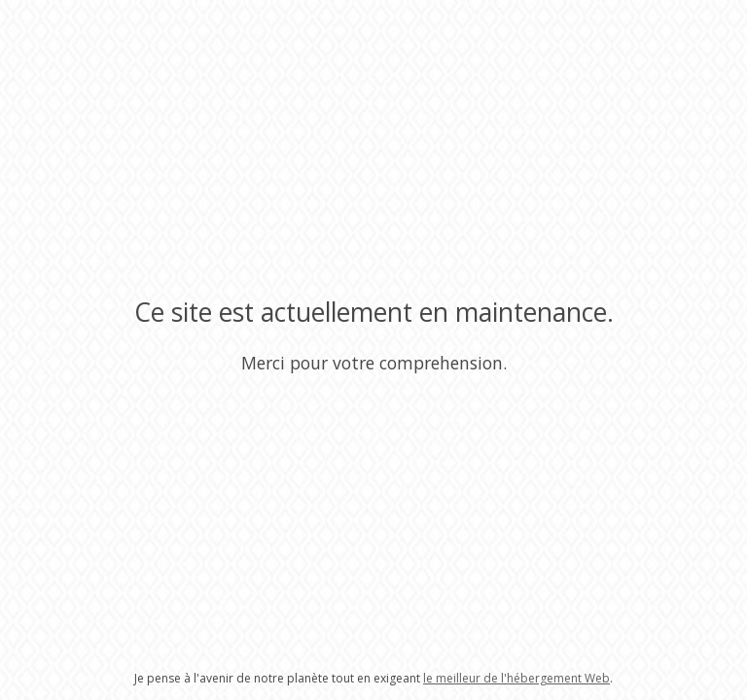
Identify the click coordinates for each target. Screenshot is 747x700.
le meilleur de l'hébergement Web (516, 678)
